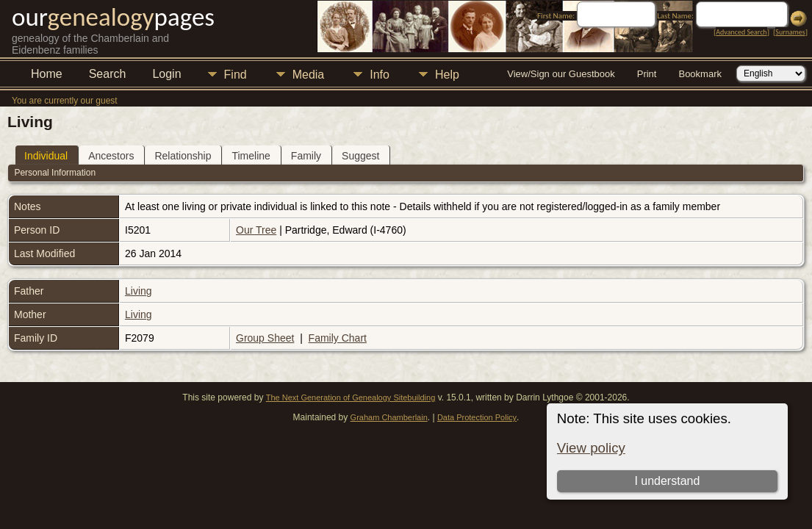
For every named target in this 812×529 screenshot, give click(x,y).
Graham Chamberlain (389, 417)
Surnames (790, 32)
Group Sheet (265, 338)
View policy (591, 448)
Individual (46, 156)
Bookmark (700, 74)
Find (236, 75)
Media (309, 75)
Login (166, 74)
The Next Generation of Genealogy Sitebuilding (351, 397)
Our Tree (256, 230)
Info (380, 75)
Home (47, 74)
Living (139, 291)
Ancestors (111, 156)
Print (647, 74)
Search (108, 74)
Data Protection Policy (477, 417)
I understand (667, 481)
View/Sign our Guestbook (561, 74)
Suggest (360, 156)
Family (306, 156)
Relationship (183, 156)
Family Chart (338, 338)
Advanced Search (741, 32)
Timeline (251, 156)
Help (447, 75)
